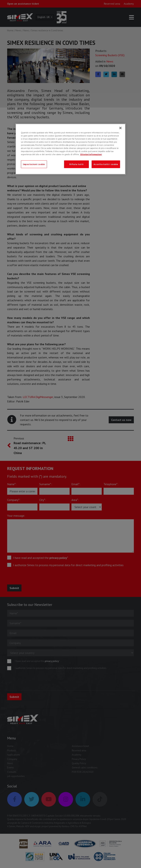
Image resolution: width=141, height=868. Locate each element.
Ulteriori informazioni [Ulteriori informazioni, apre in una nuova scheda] (91, 154)
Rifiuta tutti (76, 164)
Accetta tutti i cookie (106, 164)
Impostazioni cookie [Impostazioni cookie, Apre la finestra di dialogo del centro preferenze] (34, 164)
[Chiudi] (120, 128)
